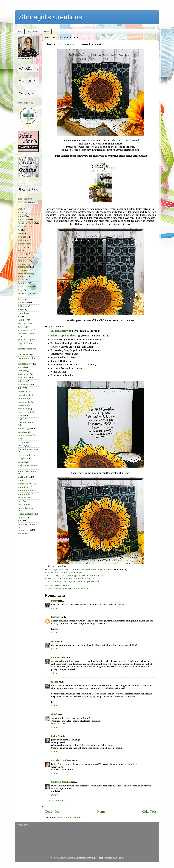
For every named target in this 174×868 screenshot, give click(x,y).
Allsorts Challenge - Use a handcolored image (70, 578)
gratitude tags (25, 340)
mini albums (24, 398)
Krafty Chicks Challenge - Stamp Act (65, 573)
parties (21, 416)
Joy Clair (22, 371)
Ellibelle (55, 714)
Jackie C (55, 736)
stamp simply (25, 484)
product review (25, 435)
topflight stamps (26, 514)
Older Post (149, 812)
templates (23, 505)
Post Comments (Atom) (70, 818)
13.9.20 (54, 752)
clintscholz (97, 858)
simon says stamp (27, 471)
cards (55, 589)
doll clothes (23, 303)
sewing (21, 462)
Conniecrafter (58, 658)
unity (20, 521)
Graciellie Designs (27, 334)
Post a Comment (57, 801)
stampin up (23, 487)
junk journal (24, 374)
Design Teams (32, 32)
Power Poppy (24, 428)
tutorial (21, 517)
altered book (24, 220)
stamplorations (25, 491)
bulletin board (25, 244)
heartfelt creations (27, 349)
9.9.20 (54, 608)
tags (20, 501)
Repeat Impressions (28, 449)
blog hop (22, 237)
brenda (55, 682)
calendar (22, 247)
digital (21, 299)
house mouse (24, 355)
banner (21, 233)
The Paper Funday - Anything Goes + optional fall (72, 581)
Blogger (119, 858)
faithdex (22, 320)
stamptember (25, 494)
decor (20, 290)
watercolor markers (28, 524)
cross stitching (25, 287)
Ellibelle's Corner (59, 724)
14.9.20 (54, 795)
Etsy (20, 317)
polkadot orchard (26, 423)
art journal (23, 227)
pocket (21, 419)
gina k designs (25, 330)
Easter (21, 310)
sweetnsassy (65, 589)
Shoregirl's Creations (51, 17)
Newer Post (53, 812)
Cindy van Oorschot (61, 782)
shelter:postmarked (28, 465)
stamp (21, 480)
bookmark (23, 240)
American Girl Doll (27, 223)
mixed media (24, 402)
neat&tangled (24, 405)
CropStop (22, 283)
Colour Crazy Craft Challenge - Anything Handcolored (75, 576)
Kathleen (56, 617)
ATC (20, 230)
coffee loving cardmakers (24, 266)
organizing (23, 409)
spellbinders (24, 477)
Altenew (22, 213)
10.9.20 (54, 706)
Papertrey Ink (25, 412)
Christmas (23, 261)
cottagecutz (24, 270)
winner (21, 533)
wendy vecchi (24, 530)
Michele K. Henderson (62, 760)
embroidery (23, 313)
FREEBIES (22, 323)
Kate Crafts (23, 378)
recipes (21, 442)
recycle (21, 446)
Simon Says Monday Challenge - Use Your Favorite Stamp (76, 570)
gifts (20, 327)
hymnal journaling (27, 358)
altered (21, 216)
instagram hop (25, 364)
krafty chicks (24, 385)
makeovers (23, 392)
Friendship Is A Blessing (66, 336)
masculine (23, 395)
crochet (21, 280)
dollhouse (22, 306)
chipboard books (26, 258)
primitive (22, 432)
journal (21, 367)
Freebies (46, 32)
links (20, 388)
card (20, 251)
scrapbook (23, 458)
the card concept (80, 589)
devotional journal (27, 293)
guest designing (26, 343)
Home (20, 32)
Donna (54, 641)
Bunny (54, 601)
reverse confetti (25, 455)
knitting (22, 381)
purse (21, 439)
